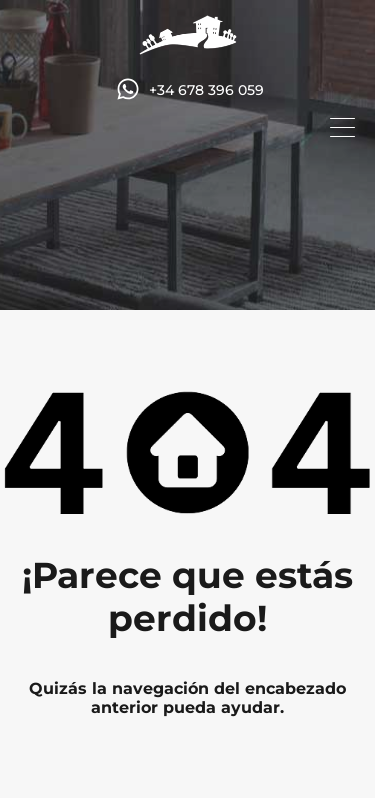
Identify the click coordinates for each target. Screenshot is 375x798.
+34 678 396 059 (206, 90)
